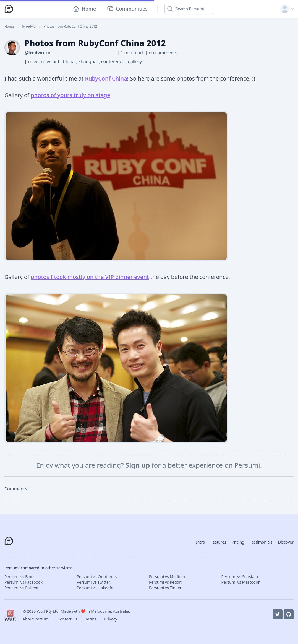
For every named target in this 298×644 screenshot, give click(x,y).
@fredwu (34, 53)
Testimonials (261, 542)
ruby (33, 61)
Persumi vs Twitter (94, 582)
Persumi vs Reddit (165, 582)
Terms (91, 619)
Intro (200, 542)
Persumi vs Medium (167, 577)
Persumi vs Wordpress (97, 577)
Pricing (238, 542)
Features (218, 542)
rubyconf (51, 61)
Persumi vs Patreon (22, 588)
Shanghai (89, 61)
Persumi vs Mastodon (241, 582)
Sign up (138, 465)
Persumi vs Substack (240, 577)
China (69, 61)
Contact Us (68, 619)
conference (113, 61)
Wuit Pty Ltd (48, 611)
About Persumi (37, 619)
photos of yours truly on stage (70, 95)
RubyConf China (106, 78)
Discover (286, 542)
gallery (135, 61)
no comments (163, 53)
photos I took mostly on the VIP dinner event (90, 277)
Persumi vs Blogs (20, 577)
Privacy (111, 619)
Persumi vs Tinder (165, 588)
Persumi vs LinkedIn (95, 588)
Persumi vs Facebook (23, 582)
